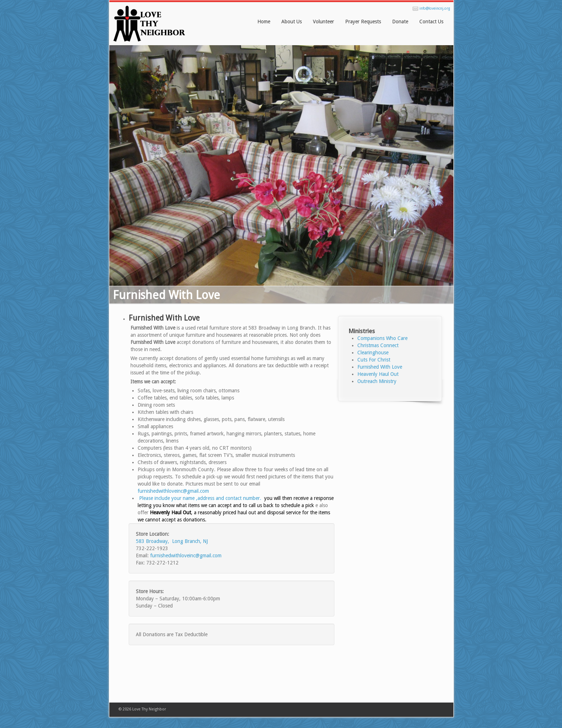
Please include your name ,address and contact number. (200, 498)
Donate (400, 22)
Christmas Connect (378, 345)
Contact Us (431, 22)
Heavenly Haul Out (378, 374)
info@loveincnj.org (435, 8)
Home (264, 22)
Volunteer (323, 22)
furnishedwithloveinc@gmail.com (174, 491)
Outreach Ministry (377, 381)
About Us (292, 22)
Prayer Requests (363, 22)
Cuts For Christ (374, 360)
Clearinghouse (373, 353)
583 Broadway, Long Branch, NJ (172, 541)
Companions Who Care (382, 338)
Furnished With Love (164, 318)
